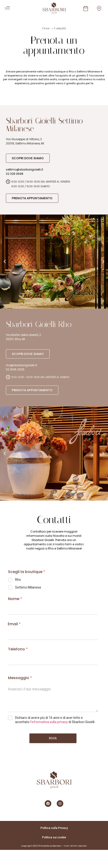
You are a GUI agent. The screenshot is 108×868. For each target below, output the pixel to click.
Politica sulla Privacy (54, 828)
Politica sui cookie (54, 837)
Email (14, 624)
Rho (18, 580)
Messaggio (20, 678)
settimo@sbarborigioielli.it (24, 169)
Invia (53, 738)
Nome (15, 599)
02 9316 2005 (15, 369)
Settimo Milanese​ (28, 587)
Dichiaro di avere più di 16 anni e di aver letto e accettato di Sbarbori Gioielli (55, 720)
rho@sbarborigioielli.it (21, 365)
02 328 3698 (15, 174)
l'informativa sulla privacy (49, 722)
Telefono (18, 649)
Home (46, 28)
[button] (6, 8)
